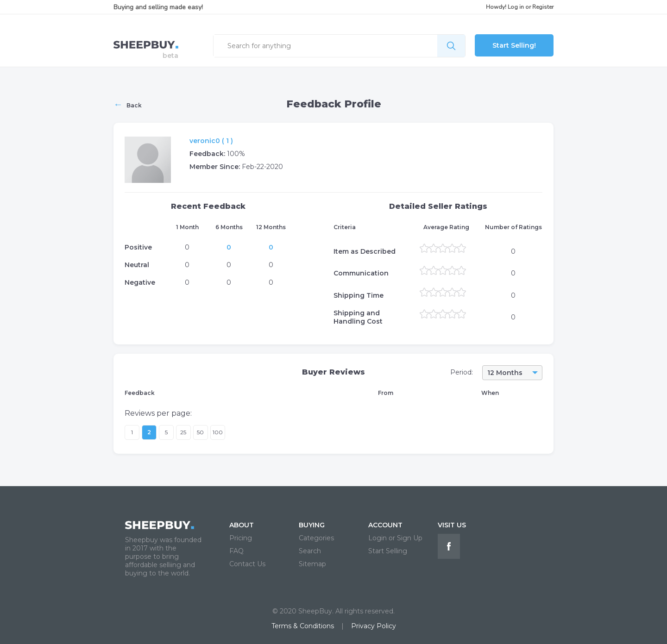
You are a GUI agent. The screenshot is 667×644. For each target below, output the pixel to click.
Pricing (241, 538)
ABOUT (242, 525)
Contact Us (247, 564)
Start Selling (388, 551)
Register (543, 7)
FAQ (236, 551)
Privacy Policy (374, 626)
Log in (516, 7)
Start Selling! (514, 45)
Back (128, 104)
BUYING (312, 525)
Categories (316, 538)
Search (310, 551)
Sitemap (312, 564)
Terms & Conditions (303, 626)
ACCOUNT (385, 525)
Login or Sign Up (395, 538)
